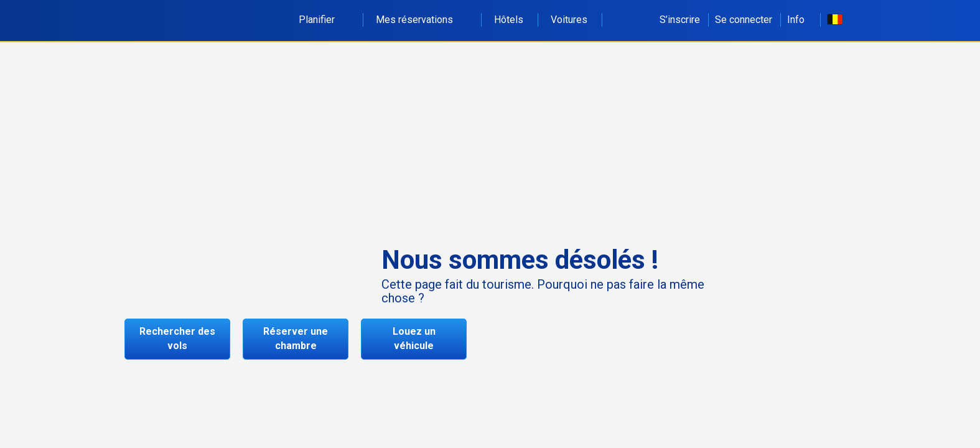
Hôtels (509, 20)
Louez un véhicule (414, 338)
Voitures (569, 20)
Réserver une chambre (296, 338)
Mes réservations (421, 20)
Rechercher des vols (177, 338)
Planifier (324, 20)
